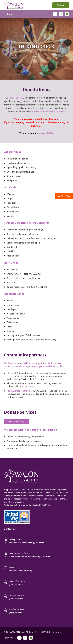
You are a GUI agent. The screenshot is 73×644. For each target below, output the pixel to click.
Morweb (58, 632)
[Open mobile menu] (9, 14)
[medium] (55, 14)
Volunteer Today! (17, 422)
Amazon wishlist (45, 133)
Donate (61, 5)
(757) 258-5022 (18, 98)
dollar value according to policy (49, 112)
